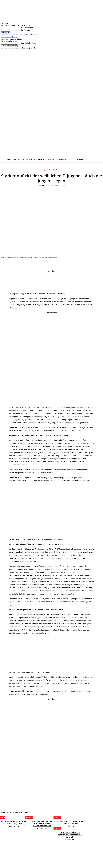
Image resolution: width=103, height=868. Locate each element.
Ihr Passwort (26, 30)
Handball (56, 170)
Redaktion (46, 186)
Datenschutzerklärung (9, 37)
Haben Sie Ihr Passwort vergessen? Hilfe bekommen (20, 35)
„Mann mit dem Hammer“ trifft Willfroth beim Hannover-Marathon (42, 822)
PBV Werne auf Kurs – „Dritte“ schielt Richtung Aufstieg (14, 822)
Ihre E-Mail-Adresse (29, 43)
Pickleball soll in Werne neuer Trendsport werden (70, 822)
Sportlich (47, 170)
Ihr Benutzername (28, 28)
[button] (99, 159)
